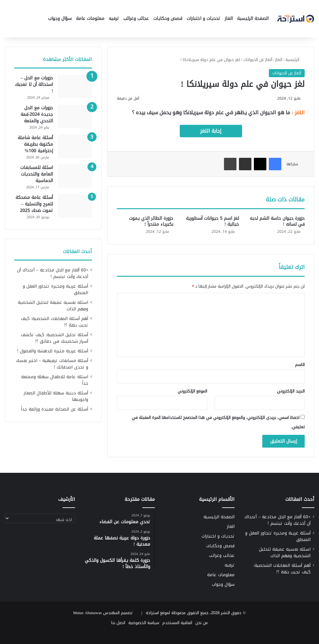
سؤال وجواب (60, 19)
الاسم (300, 365)
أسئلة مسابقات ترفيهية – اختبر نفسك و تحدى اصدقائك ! (52, 364)
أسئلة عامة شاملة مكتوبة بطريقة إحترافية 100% (35, 144)
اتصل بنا (118, 623)
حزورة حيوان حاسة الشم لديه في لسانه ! (277, 221)
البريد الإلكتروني (291, 391)
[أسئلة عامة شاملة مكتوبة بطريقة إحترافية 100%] (75, 146)
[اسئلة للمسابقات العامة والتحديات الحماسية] (75, 176)
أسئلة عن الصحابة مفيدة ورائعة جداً (55, 409)
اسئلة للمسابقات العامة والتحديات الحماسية (37, 174)
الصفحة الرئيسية (253, 19)
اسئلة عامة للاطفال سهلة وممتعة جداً (55, 380)
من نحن (202, 623)
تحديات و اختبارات (203, 19)
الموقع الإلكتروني (192, 391)
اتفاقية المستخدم (177, 623)
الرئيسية (295, 60)
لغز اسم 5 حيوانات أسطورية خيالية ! (212, 221)
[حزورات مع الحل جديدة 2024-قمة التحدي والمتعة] (75, 116)
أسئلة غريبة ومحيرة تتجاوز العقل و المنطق (55, 289)
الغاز (229, 19)
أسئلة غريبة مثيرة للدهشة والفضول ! (53, 351)
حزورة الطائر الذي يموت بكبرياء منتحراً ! (151, 221)
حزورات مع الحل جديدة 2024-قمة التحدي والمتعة (37, 114)
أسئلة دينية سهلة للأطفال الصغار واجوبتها (56, 396)
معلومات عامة (90, 19)
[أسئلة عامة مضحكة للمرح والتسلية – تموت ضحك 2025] (75, 206)
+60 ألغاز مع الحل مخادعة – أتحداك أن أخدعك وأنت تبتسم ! (53, 273)
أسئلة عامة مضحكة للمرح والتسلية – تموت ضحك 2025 (34, 204)
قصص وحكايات (168, 19)
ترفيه (114, 19)
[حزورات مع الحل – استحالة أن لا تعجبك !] (75, 86)
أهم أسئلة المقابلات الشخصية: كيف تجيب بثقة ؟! (55, 322)
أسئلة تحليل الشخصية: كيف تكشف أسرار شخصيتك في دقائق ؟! (55, 338)
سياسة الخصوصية (144, 623)
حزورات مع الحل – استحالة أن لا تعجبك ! (34, 85)
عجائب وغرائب (136, 19)
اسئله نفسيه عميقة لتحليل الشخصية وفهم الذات (53, 306)
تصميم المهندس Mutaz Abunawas (103, 613)
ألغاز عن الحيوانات (258, 60)
